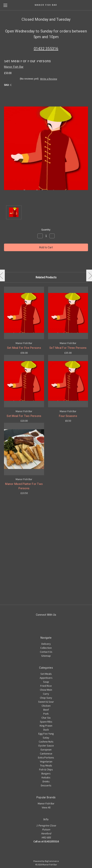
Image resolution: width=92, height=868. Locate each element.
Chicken (46, 706)
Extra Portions (46, 758)
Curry (46, 694)
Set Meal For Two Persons (24, 416)
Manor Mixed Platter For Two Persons (24, 486)
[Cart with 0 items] (90, 5)
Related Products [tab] (46, 277)
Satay (46, 738)
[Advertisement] (45, 560)
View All (46, 807)
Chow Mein (46, 690)
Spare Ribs (46, 722)
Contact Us (46, 652)
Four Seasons (68, 416)
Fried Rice (46, 686)
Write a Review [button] (49, 79)
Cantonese (46, 754)
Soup (46, 682)
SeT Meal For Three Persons (68, 348)
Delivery (46, 644)
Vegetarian (46, 761)
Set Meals (46, 674)
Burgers (46, 773)
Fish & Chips (46, 769)
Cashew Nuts (46, 742)
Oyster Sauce (46, 746)
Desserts (46, 785)
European (46, 750)
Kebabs (46, 777)
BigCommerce (52, 861)
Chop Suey (46, 698)
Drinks (46, 781)
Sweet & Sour (46, 702)
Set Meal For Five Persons (24, 348)
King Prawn (46, 726)
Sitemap (46, 656)
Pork (46, 714)
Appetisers (46, 678)
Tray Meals (46, 765)
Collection (46, 648)
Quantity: (46, 230)
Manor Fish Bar (46, 803)
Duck (46, 730)
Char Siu (46, 718)
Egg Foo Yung (46, 734)
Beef (46, 710)
